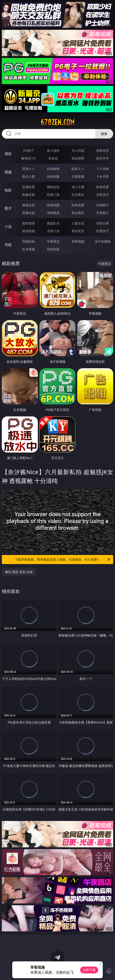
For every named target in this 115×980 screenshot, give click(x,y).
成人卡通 (78, 187)
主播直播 (78, 176)
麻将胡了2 (29, 158)
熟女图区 (78, 213)
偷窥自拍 (29, 205)
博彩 (8, 154)
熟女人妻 (29, 176)
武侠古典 (103, 223)
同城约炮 (29, 241)
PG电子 (28, 150)
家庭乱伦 (53, 223)
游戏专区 (103, 150)
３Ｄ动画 (103, 169)
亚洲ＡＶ (29, 169)
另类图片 (103, 213)
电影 (8, 190)
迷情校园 (29, 231)
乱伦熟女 (78, 195)
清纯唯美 (53, 213)
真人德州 (53, 150)
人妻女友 (78, 223)
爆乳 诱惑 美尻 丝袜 (19, 572)
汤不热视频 (103, 241)
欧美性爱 (103, 187)
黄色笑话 (78, 231)
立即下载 (89, 970)
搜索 (104, 134)
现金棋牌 (78, 158)
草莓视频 (78, 241)
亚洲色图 (53, 205)
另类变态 (103, 195)
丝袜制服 (53, 176)
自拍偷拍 (53, 169)
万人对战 (78, 150)
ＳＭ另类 (103, 176)
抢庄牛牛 (103, 158)
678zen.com (57, 122)
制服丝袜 (29, 195)
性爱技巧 (103, 231)
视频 (8, 172)
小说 (8, 226)
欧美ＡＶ (78, 169)
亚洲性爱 (29, 187)
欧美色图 (78, 205)
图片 (8, 208)
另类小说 (53, 231)
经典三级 (53, 195)
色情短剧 (53, 249)
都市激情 (29, 223)
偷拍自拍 (53, 187)
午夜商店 (53, 241)
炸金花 (53, 158)
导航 (8, 245)
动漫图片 (103, 205)
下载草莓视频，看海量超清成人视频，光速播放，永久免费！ (63, 560)
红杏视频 (29, 249)
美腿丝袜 (29, 213)
